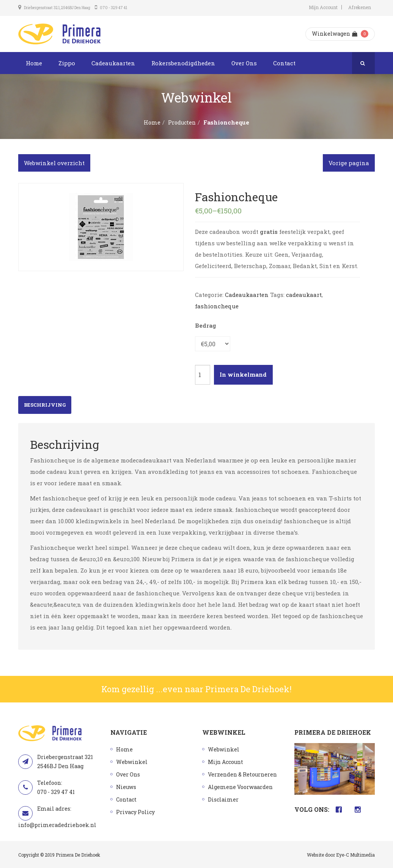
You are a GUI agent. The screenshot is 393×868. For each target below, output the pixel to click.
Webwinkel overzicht (54, 163)
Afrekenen (360, 7)
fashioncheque (217, 306)
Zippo (67, 63)
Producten (182, 122)
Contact (284, 63)
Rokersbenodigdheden (183, 63)
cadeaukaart (304, 295)
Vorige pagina (349, 163)
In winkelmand (243, 374)
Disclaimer (223, 799)
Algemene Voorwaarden (240, 787)
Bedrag (206, 325)
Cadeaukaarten (113, 63)
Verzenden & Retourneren (242, 774)
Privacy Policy (135, 812)
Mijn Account (323, 7)
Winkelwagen (335, 34)
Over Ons (244, 63)
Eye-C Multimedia (355, 855)
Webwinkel (132, 762)
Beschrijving (45, 405)
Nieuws (126, 787)
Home (34, 63)
